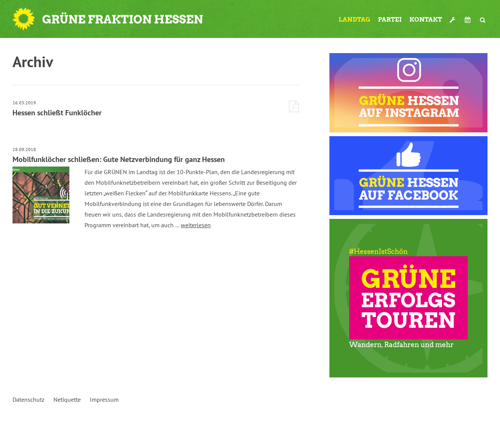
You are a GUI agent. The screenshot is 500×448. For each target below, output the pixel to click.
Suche (483, 20)
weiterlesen (196, 225)
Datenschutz (28, 399)
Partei (390, 20)
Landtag (354, 20)
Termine (469, 20)
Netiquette (67, 399)
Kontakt (426, 20)
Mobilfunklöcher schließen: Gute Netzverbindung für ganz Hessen (119, 159)
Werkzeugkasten (453, 20)
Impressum (104, 399)
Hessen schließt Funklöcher (57, 113)
